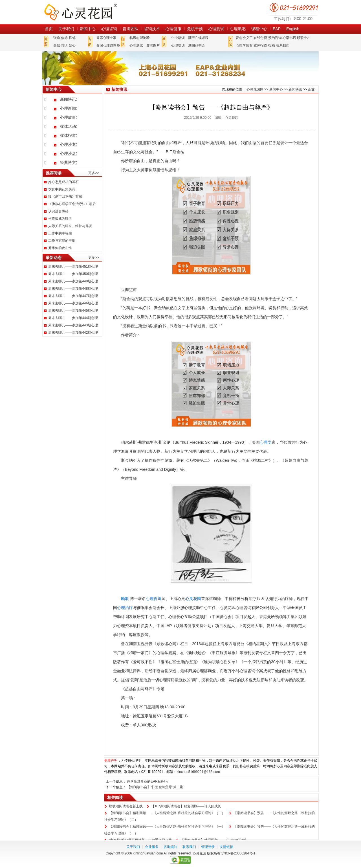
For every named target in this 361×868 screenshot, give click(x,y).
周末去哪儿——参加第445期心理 (73, 311)
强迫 (57, 38)
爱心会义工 (244, 38)
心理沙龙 (68, 144)
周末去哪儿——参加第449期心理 (73, 281)
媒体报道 (260, 45)
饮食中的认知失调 (62, 189)
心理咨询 (109, 29)
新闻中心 (88, 29)
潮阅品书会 (197, 45)
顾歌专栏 (304, 38)
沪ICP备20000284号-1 (238, 853)
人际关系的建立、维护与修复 (70, 226)
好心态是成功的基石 (63, 182)
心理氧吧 (238, 29)
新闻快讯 (68, 99)
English (293, 29)
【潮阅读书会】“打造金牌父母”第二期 (155, 787)
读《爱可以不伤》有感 (65, 197)
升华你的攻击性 (60, 248)
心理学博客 (244, 45)
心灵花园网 (80, 12)
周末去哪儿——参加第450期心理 (73, 274)
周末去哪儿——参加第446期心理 (73, 303)
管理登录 (208, 847)
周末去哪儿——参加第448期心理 (73, 289)
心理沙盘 (68, 153)
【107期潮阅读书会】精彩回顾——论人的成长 (186, 806)
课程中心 (259, 29)
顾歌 (125, 599)
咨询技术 (152, 29)
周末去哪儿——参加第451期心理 (73, 267)
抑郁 (72, 38)
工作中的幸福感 (60, 233)
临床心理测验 (140, 38)
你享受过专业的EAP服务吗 (147, 781)
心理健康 (173, 29)
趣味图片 (153, 45)
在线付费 (260, 38)
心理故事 (68, 117)
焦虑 (64, 38)
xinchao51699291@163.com (198, 772)
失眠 (57, 45)
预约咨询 (275, 38)
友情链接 (226, 847)
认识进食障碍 (58, 211)
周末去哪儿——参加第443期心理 (73, 325)
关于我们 (66, 29)
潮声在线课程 (198, 38)
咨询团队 (131, 29)
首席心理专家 (106, 38)
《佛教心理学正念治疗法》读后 (72, 204)
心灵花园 (193, 599)
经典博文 (68, 162)
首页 (49, 29)
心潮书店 (289, 38)
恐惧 (64, 45)
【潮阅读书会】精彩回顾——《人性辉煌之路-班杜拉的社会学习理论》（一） (167, 827)
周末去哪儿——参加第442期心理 (73, 333)
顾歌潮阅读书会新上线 (126, 806)
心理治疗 (125, 608)
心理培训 (178, 45)
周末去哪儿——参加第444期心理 (73, 318)
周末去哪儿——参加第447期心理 (73, 296)
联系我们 (283, 45)
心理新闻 (68, 108)
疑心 (72, 45)
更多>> (94, 173)
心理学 (266, 442)
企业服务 (152, 847)
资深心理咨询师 (108, 45)
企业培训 (178, 38)
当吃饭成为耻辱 (60, 219)
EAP (277, 29)
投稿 (272, 45)
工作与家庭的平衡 (62, 241)
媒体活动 (68, 126)
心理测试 (216, 29)
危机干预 (195, 29)
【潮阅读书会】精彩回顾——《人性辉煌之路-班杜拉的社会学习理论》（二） (167, 813)
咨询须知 (170, 847)
